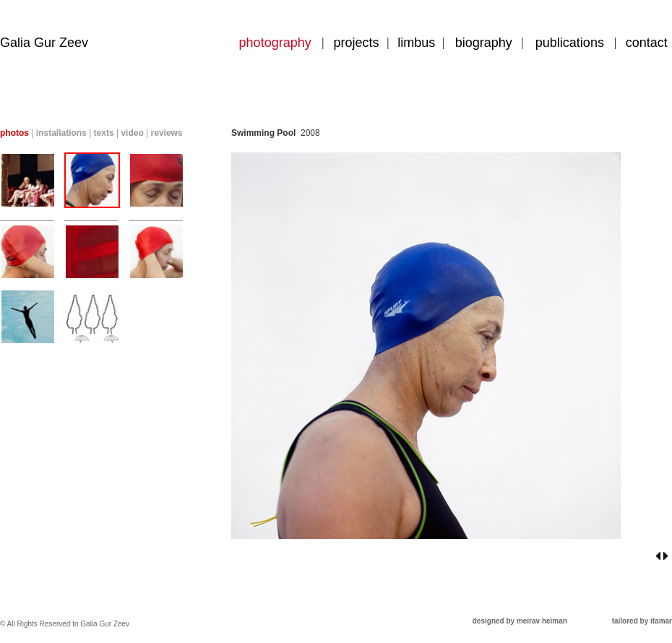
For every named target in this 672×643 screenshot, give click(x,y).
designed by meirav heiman (520, 621)
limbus (416, 43)
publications (570, 43)
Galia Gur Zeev (44, 43)
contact (647, 43)
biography (484, 43)
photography (275, 43)
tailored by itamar (642, 621)
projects (357, 43)
